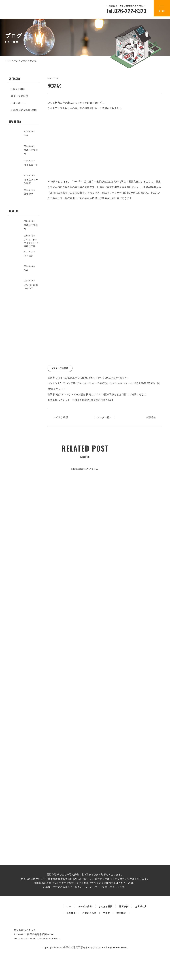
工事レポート (18, 103)
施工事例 (124, 944)
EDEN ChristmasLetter (24, 110)
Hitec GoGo (18, 89)
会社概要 (71, 950)
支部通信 (150, 417)
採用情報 (121, 950)
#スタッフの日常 (60, 368)
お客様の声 (141, 944)
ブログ (106, 950)
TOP (69, 944)
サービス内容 (85, 944)
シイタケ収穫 (62, 417)
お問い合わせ (89, 950)
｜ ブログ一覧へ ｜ (104, 417)
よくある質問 (106, 944)
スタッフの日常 (19, 96)
